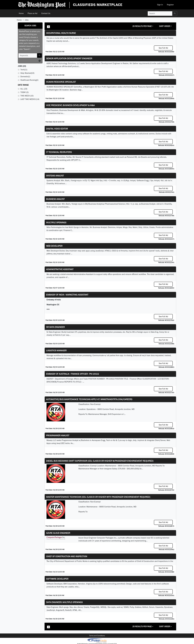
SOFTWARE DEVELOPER (57, 579)
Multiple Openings (56, 222)
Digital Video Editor (57, 129)
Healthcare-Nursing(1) (29, 80)
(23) (22, 66)
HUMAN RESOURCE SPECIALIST (61, 82)
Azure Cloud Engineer (58, 533)
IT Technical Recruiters (59, 152)
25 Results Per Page (142, 26)
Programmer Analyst (58, 435)
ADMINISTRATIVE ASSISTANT (60, 269)
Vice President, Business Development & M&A (70, 105)
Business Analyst (55, 199)
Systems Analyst (55, 176)
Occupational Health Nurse (61, 33)
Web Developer (54, 246)
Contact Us (46, 13)
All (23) (24, 89)
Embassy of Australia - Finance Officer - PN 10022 (73, 374)
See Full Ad (163, 48)
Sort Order (165, 26)
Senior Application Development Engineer (69, 58)
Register (170, 5)
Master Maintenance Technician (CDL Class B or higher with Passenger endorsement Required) (98, 497)
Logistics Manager (56, 350)
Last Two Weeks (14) (30, 99)
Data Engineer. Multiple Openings (64, 602)
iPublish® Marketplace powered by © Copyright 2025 (97, 640)
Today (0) (24, 92)
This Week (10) (27, 96)
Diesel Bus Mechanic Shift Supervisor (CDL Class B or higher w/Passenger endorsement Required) (100, 461)
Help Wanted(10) (27, 73)
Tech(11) (24, 70)
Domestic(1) (25, 77)
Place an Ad (32, 13)
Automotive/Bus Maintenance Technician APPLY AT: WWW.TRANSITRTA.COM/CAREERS (89, 399)
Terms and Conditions (97, 636)
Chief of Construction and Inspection (67, 556)
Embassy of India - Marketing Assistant (67, 295)
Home (21, 13)
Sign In (160, 5)
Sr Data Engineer (55, 327)
